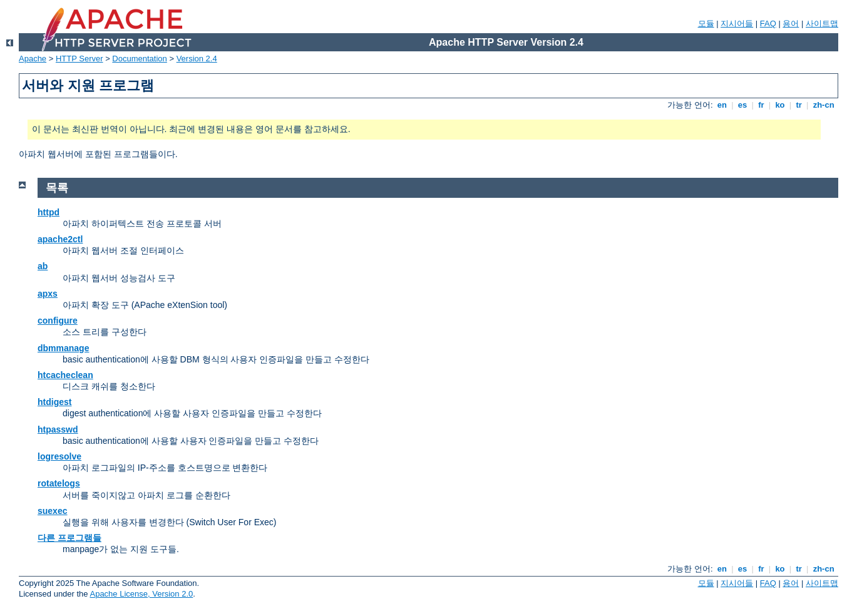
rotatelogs (59, 483)
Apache (33, 59)
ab (43, 266)
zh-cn (824, 105)
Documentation (139, 59)
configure (58, 321)
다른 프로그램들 (69, 538)
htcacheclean (65, 375)
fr (762, 105)
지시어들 (737, 23)
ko (780, 105)
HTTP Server (80, 59)
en (722, 105)
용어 (791, 23)
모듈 (706, 23)
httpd (49, 212)
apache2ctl (60, 239)
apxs (48, 294)
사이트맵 (822, 23)
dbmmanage (63, 348)
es (742, 105)
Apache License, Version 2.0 (141, 594)
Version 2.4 (197, 59)
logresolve (59, 456)
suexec (52, 511)
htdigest (54, 402)
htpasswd (58, 429)
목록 (57, 188)
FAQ (768, 23)
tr (799, 105)
